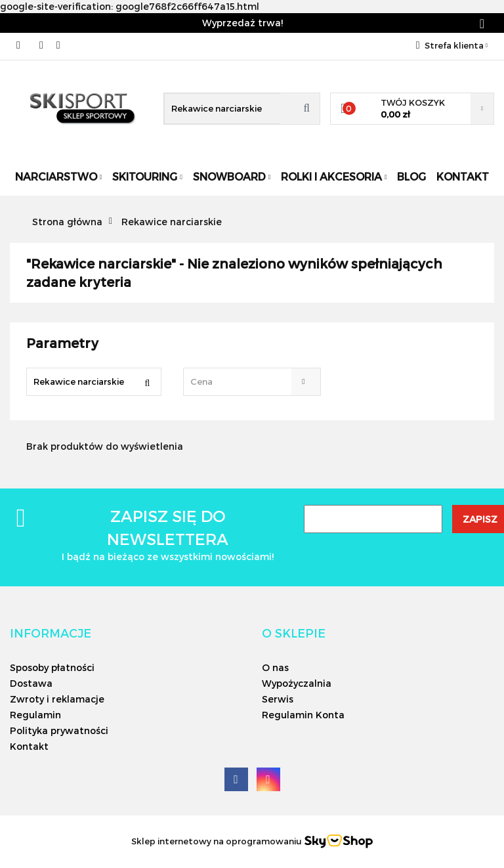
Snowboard (232, 176)
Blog (411, 176)
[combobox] (252, 382)
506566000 (21, 45)
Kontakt (463, 176)
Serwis (278, 699)
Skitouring (147, 176)
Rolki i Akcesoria (334, 176)
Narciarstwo (59, 176)
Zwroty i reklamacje (57, 699)
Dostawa (31, 683)
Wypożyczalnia (297, 683)
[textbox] (240, 382)
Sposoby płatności (52, 667)
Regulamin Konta (303, 715)
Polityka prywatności (59, 730)
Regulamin (35, 715)
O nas (275, 667)
